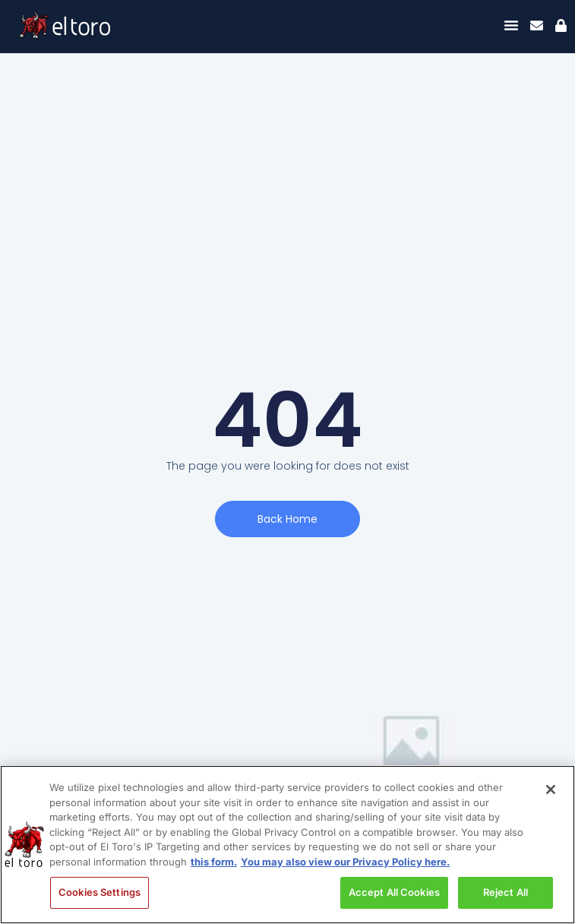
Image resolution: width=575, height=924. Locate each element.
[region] (287, 845)
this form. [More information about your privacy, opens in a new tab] (214, 862)
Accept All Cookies (394, 892)
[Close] (551, 790)
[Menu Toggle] (511, 25)
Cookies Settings (100, 892)
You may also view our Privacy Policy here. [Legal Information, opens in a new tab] (345, 862)
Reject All (505, 892)
